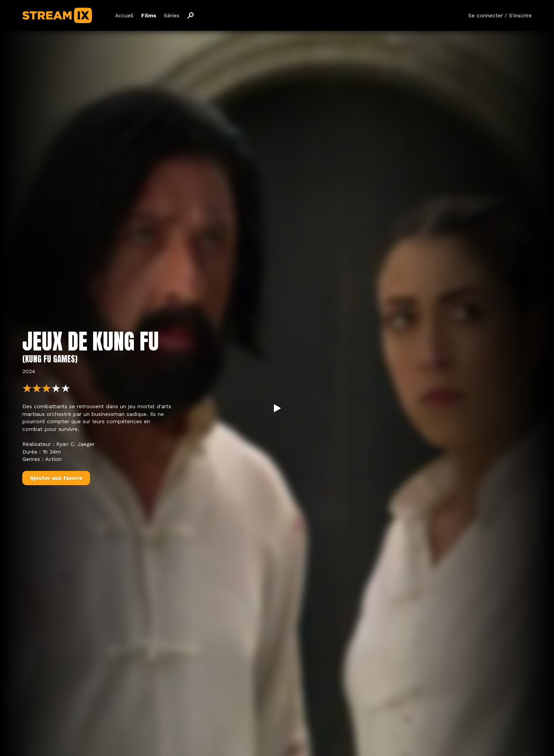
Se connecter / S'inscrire (500, 15)
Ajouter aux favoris (56, 478)
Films (149, 15)
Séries (172, 15)
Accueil (124, 15)
